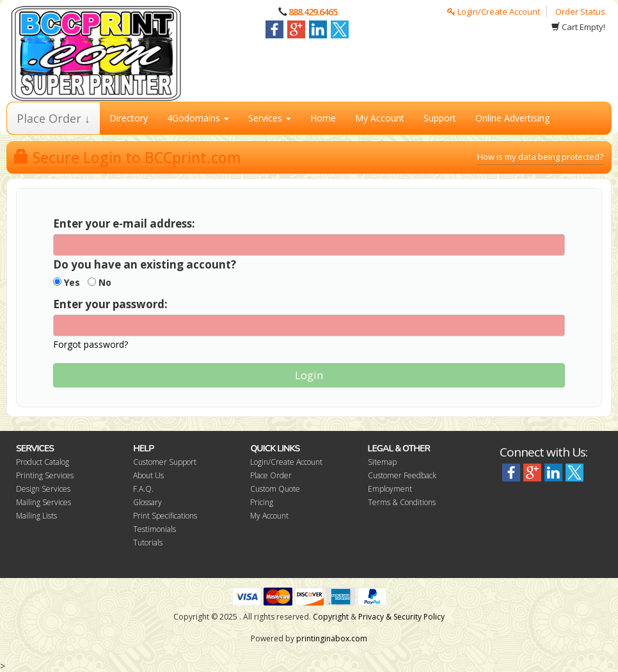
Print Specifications (165, 516)
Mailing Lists (36, 516)
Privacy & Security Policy (401, 617)
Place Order (271, 475)
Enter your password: (110, 304)
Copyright (331, 617)
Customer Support (165, 462)
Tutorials (148, 543)
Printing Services (45, 475)
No (99, 282)
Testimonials (154, 529)
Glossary (147, 502)
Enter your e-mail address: (124, 223)
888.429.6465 (313, 12)
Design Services (43, 489)
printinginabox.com (332, 638)
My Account (380, 118)
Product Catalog (43, 462)
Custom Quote (275, 489)
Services (270, 118)
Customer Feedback (402, 475)
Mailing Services (44, 502)
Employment (390, 489)
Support (440, 118)
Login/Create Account (494, 12)
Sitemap (382, 462)
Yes (67, 282)
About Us (148, 475)
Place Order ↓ (53, 118)
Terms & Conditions (402, 502)
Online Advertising (512, 118)
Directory (129, 118)
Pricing (262, 502)
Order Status (580, 12)
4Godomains (198, 118)
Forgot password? (91, 344)
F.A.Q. (143, 489)
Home (323, 118)
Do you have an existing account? (145, 264)
